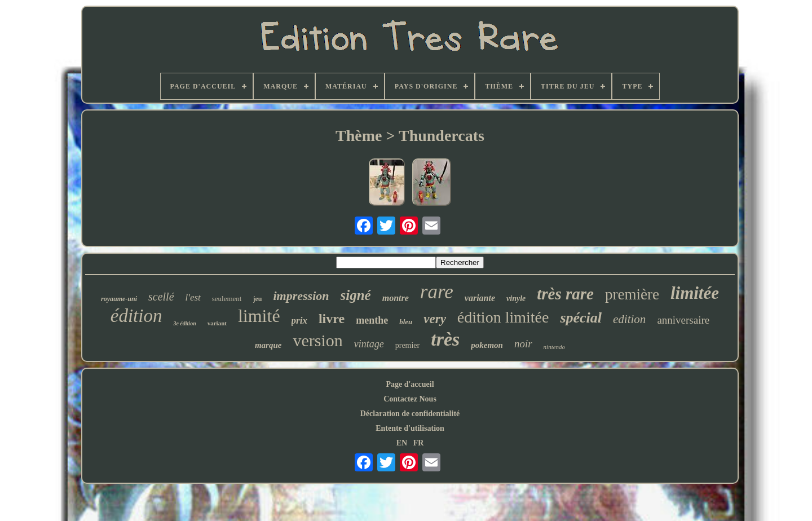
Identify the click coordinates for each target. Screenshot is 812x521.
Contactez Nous (410, 399)
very (435, 319)
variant (217, 323)
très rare (565, 294)
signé (356, 295)
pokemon (487, 345)
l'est (193, 297)
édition (136, 316)
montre (396, 298)
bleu (406, 322)
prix (299, 321)
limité (259, 316)
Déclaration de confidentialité (410, 414)
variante (480, 298)
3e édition (184, 323)
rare (437, 292)
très (445, 339)
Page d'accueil (410, 384)
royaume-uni (119, 299)
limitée (695, 293)
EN (402, 443)
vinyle (516, 299)
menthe (372, 320)
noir (523, 344)
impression (301, 296)
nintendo (555, 347)
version (317, 340)
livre (332, 319)
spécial (581, 318)
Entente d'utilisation (410, 428)
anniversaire (683, 320)
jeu (258, 299)
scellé (161, 297)
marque (268, 345)
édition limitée (503, 317)
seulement (227, 299)
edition (629, 319)
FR (419, 443)
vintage (369, 344)
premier (408, 345)
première (632, 294)
